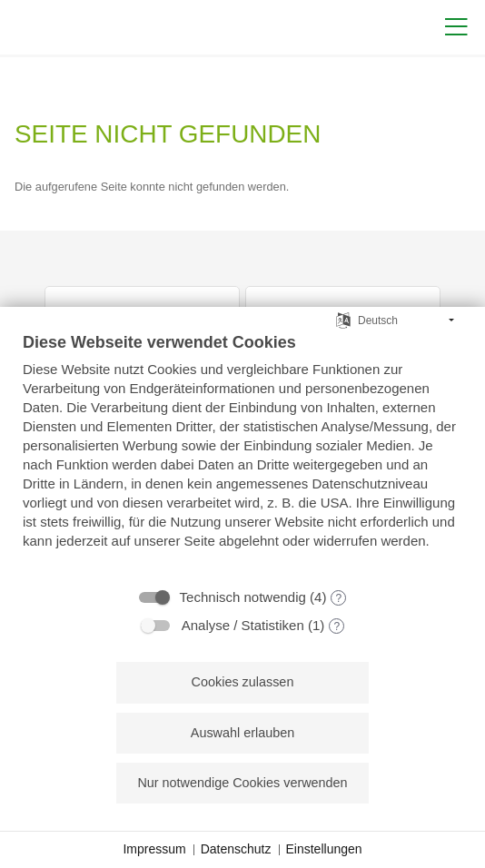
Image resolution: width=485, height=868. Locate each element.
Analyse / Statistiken (243, 625)
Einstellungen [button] (324, 849)
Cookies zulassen (243, 682)
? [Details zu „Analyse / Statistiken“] (337, 626)
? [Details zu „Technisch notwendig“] (339, 598)
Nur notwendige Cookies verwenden (242, 783)
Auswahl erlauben (242, 733)
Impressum (154, 849)
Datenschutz (236, 849)
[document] (242, 454)
